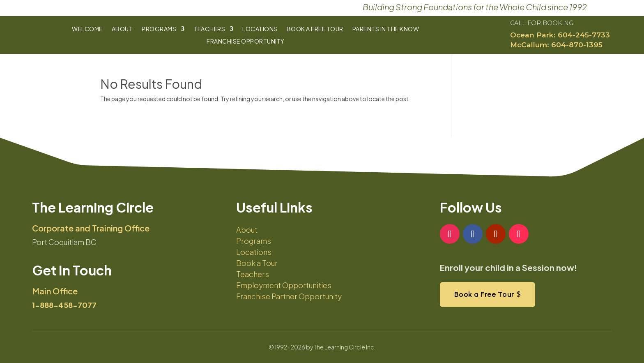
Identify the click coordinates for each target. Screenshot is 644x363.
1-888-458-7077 (64, 305)
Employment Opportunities (284, 285)
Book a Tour (257, 263)
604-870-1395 (577, 45)
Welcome (87, 29)
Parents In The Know (386, 29)
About (122, 29)
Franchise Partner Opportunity (289, 296)
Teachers (209, 29)
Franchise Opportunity (246, 42)
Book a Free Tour (315, 29)
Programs (159, 29)
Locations (260, 29)
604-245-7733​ (584, 35)
